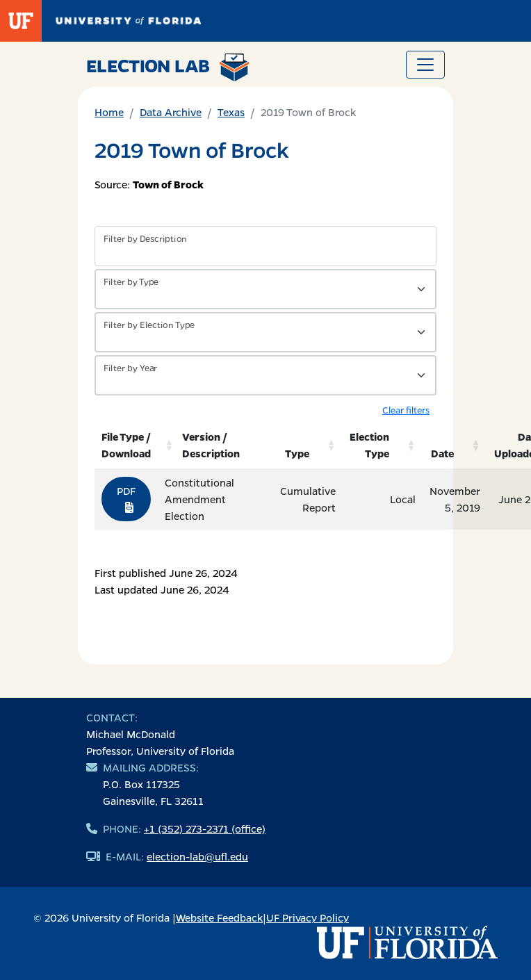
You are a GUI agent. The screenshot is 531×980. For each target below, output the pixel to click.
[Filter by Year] (265, 375)
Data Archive (171, 112)
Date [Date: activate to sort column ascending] (442, 453)
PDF (126, 498)
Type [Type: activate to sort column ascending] (297, 453)
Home (109, 112)
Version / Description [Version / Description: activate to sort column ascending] (211, 445)
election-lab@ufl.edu (197, 856)
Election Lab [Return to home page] (168, 67)
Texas (231, 112)
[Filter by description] (265, 246)
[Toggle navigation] (425, 65)
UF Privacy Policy (308, 917)
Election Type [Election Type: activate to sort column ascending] (369, 445)
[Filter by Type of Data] (265, 289)
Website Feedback (219, 917)
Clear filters (406, 410)
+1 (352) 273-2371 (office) (205, 828)
